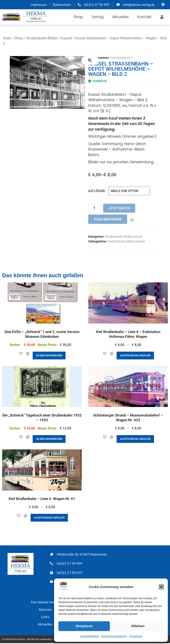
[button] (161, 587)
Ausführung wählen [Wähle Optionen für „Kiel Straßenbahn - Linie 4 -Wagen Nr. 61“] (49, 518)
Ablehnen (138, 626)
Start (7, 38)
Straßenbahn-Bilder (42, 38)
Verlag (98, 17)
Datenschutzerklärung (114, 636)
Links (45, 614)
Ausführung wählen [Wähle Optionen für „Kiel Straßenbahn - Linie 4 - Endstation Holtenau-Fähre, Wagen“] (135, 355)
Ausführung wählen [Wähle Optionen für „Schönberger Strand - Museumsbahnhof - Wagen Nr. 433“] (135, 439)
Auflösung (97, 191)
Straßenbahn (117, 241)
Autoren (45, 607)
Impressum (136, 636)
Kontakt (144, 17)
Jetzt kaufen (119, 208)
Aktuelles (120, 17)
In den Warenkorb (108, 219)
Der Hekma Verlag (45, 601)
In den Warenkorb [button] (49, 355)
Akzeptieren (84, 626)
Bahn (131, 241)
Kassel (66, 38)
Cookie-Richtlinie (89, 636)
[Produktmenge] (95, 208)
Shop (78, 17)
